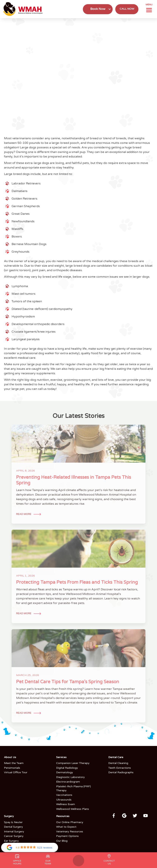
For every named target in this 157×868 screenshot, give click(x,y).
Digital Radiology (67, 768)
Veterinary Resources (70, 832)
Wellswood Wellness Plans (73, 809)
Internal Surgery (14, 832)
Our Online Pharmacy (70, 822)
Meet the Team (14, 763)
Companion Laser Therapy (73, 763)
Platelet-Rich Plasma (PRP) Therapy (73, 788)
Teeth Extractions (120, 768)
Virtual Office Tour (16, 772)
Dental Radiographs (121, 772)
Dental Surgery (13, 827)
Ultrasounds (64, 800)
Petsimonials (12, 768)
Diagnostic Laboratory (70, 777)
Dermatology (65, 772)
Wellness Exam (66, 804)
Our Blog (62, 841)
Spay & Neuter (13, 822)
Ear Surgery (11, 841)
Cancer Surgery (14, 836)
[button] (98, 9)
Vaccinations (64, 795)
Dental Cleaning (118, 763)
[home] (24, 9)
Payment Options (67, 836)
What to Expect (66, 827)
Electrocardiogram (68, 782)
